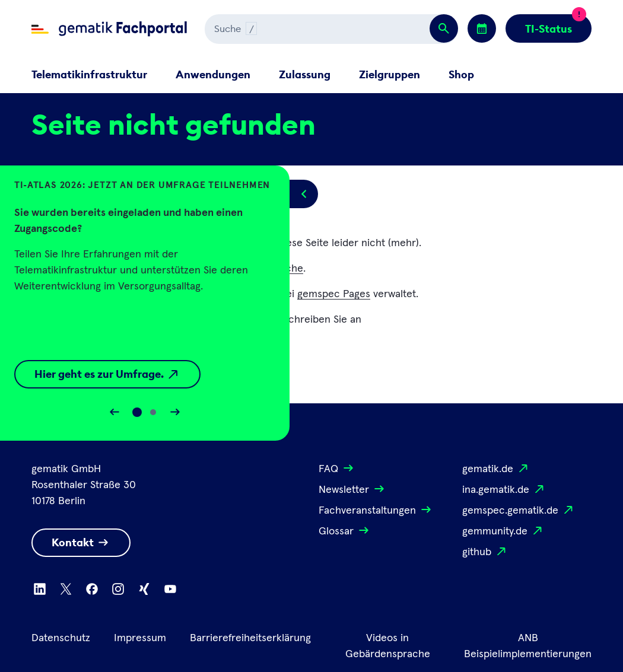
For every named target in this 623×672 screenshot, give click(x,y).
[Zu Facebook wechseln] (92, 589)
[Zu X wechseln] (66, 589)
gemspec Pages (334, 294)
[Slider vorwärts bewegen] (175, 412)
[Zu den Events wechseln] (482, 28)
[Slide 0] (137, 412)
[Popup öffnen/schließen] (304, 194)
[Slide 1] (153, 412)
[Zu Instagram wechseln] (118, 589)
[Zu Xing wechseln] (144, 589)
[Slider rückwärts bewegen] (115, 412)
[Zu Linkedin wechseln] (40, 589)
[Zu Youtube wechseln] (170, 589)
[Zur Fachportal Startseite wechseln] (109, 29)
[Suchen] (331, 29)
